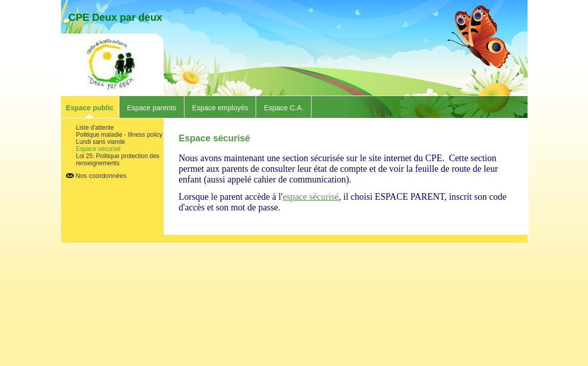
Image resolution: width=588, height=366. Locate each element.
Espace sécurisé (99, 149)
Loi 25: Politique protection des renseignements (118, 160)
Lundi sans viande (101, 142)
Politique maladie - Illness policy (119, 135)
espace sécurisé (311, 197)
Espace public (90, 108)
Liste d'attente (95, 128)
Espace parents (152, 108)
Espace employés (220, 108)
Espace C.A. (284, 108)
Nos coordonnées (101, 176)
